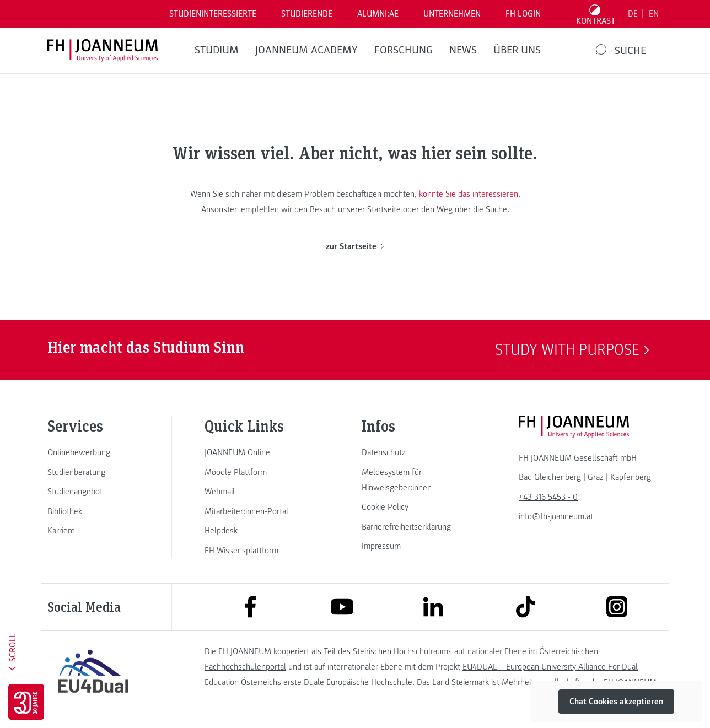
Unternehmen (452, 14)
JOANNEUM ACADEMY (306, 50)
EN (654, 14)
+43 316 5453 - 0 (548, 497)
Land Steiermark (461, 682)
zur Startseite (355, 246)
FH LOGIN (523, 14)
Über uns (517, 50)
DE (633, 14)
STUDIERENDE (307, 14)
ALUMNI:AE (378, 14)
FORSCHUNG (404, 50)
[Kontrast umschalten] (596, 14)
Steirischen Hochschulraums (402, 651)
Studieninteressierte (213, 14)
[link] (93, 452)
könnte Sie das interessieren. (470, 194)
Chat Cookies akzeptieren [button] (616, 702)
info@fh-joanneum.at (556, 516)
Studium (217, 50)
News (463, 50)
